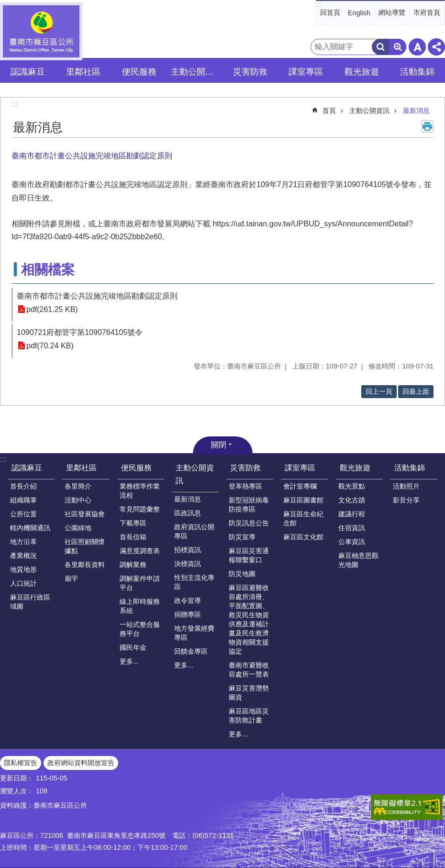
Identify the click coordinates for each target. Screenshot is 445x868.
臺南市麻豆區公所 (41, 31)
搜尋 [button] (380, 47)
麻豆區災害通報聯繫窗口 (249, 555)
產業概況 (23, 556)
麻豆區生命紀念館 (303, 518)
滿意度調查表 (140, 551)
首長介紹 (23, 486)
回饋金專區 (191, 651)
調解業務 (133, 565)
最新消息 (416, 111)
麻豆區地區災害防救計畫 (249, 716)
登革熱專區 (245, 486)
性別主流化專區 (194, 582)
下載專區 (133, 523)
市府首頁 (427, 12)
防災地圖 (242, 574)
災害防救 (245, 468)
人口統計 (23, 583)
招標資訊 (188, 550)
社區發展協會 (85, 514)
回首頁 (330, 12)
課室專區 (300, 468)
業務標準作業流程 (140, 491)
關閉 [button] (219, 445)
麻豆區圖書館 (303, 500)
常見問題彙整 (140, 509)
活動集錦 (410, 468)
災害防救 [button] (250, 72)
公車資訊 (352, 542)
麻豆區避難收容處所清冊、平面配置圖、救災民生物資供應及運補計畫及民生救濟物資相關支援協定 (249, 619)
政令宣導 (188, 601)
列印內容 (427, 126)
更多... (129, 661)
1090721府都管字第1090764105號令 (80, 332)
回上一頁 (379, 391)
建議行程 (352, 514)
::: (319, 4)
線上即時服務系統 (140, 606)
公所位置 (23, 514)
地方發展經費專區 (194, 633)
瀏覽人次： (17, 791)
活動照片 (406, 486)
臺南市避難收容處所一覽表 (249, 670)
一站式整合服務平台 (140, 629)
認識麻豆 (27, 468)
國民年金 (133, 647)
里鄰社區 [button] (83, 72)
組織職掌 (23, 500)
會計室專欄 (300, 486)
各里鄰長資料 (85, 565)
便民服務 (136, 468)
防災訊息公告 (249, 523)
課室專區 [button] (306, 72)
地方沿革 (23, 542)
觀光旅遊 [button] (362, 72)
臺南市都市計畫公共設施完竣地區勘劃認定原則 (97, 296)
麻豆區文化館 (303, 537)
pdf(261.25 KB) (52, 309)
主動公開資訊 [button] (196, 72)
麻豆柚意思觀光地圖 (358, 560)
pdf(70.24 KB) (50, 346)
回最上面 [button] (416, 391)
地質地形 (23, 569)
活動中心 (78, 500)
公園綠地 (78, 528)
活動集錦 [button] (417, 72)
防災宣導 (242, 537)
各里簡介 (78, 486)
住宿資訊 (352, 528)
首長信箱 (133, 537)
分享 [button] (436, 47)
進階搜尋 (398, 47)
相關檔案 (48, 270)
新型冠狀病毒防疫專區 (249, 505)
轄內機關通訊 (30, 528)
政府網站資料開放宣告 (81, 763)
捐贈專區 (188, 614)
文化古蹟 (352, 500)
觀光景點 (352, 486)
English (359, 13)
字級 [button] (417, 47)
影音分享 (406, 500)
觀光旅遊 (355, 468)
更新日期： (17, 778)
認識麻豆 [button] (28, 72)
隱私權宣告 (21, 763)
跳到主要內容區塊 (5, 5)
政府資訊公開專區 (194, 531)
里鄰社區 (81, 468)
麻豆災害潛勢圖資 (249, 693)
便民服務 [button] (139, 72)
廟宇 (71, 579)
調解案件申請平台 (140, 583)
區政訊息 (188, 513)
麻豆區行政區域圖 (30, 602)
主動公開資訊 (369, 111)
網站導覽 (392, 12)
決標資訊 (188, 564)
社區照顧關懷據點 (85, 546)
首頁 (329, 111)
